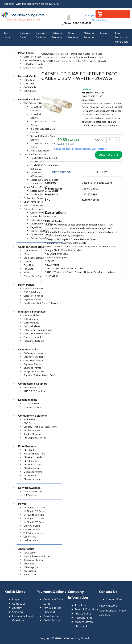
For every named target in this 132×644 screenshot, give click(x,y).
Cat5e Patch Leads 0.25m (97, 183)
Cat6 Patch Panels (33, 292)
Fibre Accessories (32, 479)
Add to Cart (109, 155)
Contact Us (19, 604)
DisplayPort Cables (33, 560)
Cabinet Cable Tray (33, 276)
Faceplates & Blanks (34, 341)
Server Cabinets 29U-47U (36, 187)
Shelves (27, 262)
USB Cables (29, 564)
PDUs (26, 254)
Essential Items (28, 400)
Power (104, 34)
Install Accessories (33, 407)
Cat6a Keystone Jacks (35, 361)
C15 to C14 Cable (32, 530)
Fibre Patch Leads (33, 458)
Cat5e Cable (30, 80)
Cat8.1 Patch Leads (33, 68)
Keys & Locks (30, 251)
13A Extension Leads (34, 533)
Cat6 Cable (29, 84)
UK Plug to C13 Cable (34, 508)
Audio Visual (26, 549)
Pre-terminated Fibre (34, 454)
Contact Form (114, 600)
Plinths (27, 273)
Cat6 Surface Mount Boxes (37, 334)
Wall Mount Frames (34, 206)
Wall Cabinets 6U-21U (34, 103)
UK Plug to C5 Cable (34, 515)
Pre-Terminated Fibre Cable (122, 38)
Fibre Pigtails (30, 461)
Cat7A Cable (30, 91)
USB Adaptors (31, 567)
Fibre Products (73, 36)
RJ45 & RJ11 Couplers (34, 391)
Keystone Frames (32, 300)
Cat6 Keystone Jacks (34, 357)
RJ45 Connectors (32, 388)
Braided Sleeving (32, 434)
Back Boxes (29, 420)
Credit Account (53, 621)
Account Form (83, 618)
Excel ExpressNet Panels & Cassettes (42, 303)
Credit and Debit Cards (53, 602)
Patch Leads (7, 36)
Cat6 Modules (31, 319)
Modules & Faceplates (32, 312)
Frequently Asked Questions (23, 618)
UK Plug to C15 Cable (34, 522)
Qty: (98, 140)
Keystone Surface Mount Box (39, 375)
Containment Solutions (32, 416)
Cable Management (34, 258)
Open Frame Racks (33, 202)
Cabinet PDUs (30, 537)
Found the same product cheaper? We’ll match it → (82, 149)
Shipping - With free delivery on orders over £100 (31, 4)
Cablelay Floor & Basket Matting (40, 427)
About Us (80, 605)
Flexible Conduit (32, 431)
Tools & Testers (31, 404)
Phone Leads (30, 575)
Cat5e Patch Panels (33, 289)
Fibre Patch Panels (33, 465)
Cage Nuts (36, 227)
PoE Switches (30, 495)
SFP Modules (30, 476)
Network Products (57, 36)
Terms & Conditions (86, 610)
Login (16, 600)
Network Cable (25, 36)
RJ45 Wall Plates (32, 327)
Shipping (17, 612)
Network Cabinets (41, 36)
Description (62, 172)
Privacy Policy (83, 614)
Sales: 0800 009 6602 (76, 23)
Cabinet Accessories (34, 209)
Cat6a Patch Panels (33, 296)
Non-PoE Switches (33, 492)
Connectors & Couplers (33, 384)
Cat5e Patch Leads (33, 57)
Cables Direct (89, 100)
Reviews (102, 172)
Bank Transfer (51, 616)
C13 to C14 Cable (32, 526)
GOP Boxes (29, 423)
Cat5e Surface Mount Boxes (38, 330)
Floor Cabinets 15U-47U (35, 155)
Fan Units (28, 269)
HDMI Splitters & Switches (37, 557)
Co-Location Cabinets (35, 198)
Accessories (30, 571)
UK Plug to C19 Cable (34, 511)
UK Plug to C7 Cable (34, 519)
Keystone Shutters (33, 364)
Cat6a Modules (31, 323)
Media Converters (33, 472)
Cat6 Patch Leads (32, 61)
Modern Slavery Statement (84, 624)
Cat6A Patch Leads (33, 64)
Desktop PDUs (31, 541)
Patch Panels (26, 285)
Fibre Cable (29, 450)
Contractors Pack (32, 337)
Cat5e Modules (31, 316)
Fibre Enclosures (32, 468)
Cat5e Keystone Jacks (35, 353)
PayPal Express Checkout (52, 610)
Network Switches (89, 36)
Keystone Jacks (28, 349)
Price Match (101, 20)
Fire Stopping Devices (35, 438)
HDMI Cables (30, 553)
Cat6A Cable (30, 87)
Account (17, 608)
